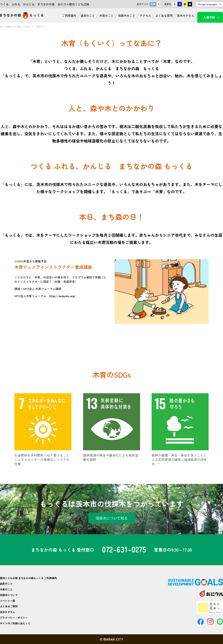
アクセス (145, 15)
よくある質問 (164, 15)
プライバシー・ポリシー (14, 618)
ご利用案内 (69, 15)
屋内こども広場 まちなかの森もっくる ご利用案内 (28, 578)
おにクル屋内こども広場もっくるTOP (15, 27)
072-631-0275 (124, 550)
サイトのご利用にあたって (15, 623)
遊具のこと (88, 15)
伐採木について (9, 595)
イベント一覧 (8, 601)
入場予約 (209, 17)
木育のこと (106, 15)
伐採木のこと (127, 15)
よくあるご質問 (9, 606)
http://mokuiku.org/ (63, 296)
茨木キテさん (186, 15)
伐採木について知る (112, 518)
